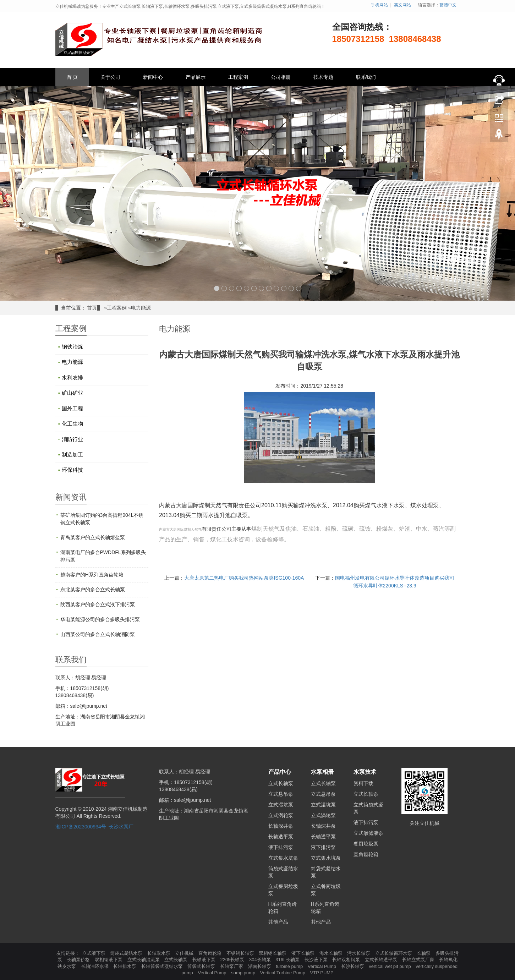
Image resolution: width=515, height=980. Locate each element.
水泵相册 (322, 772)
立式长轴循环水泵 (394, 953)
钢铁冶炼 (72, 347)
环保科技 (72, 470)
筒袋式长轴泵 (202, 966)
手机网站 (379, 5)
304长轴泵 (261, 960)
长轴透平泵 (281, 837)
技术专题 (323, 77)
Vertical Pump (323, 966)
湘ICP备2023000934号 (81, 827)
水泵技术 (365, 772)
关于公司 (110, 77)
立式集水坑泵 (283, 858)
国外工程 (72, 408)
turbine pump (290, 966)
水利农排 (72, 377)
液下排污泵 (281, 847)
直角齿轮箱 (366, 854)
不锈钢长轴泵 (241, 953)
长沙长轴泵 (353, 966)
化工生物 (72, 424)
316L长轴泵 (288, 960)
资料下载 (363, 783)
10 (284, 288)
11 (291, 288)
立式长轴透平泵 (382, 960)
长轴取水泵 (160, 953)
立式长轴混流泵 (144, 960)
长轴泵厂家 (232, 966)
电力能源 (141, 308)
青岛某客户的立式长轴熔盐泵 (93, 537)
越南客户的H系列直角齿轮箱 (92, 575)
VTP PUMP (322, 973)
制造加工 (72, 455)
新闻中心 (153, 77)
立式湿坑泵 (281, 805)
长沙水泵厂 (121, 827)
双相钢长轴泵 (273, 953)
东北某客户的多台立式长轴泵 (93, 590)
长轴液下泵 (205, 960)
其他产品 (278, 922)
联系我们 (366, 77)
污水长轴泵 (359, 953)
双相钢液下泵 (109, 960)
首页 (92, 308)
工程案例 (238, 77)
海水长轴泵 (332, 953)
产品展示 (196, 77)
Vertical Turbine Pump (283, 973)
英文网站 (402, 5)
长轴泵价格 (79, 960)
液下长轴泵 (304, 953)
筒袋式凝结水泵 (127, 953)
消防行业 (72, 439)
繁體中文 (448, 5)
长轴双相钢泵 (347, 960)
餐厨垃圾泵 (366, 844)
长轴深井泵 (281, 826)
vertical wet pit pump (390, 966)
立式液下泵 (95, 953)
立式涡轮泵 (281, 815)
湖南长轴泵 (260, 966)
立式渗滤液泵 (368, 833)
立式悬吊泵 (281, 794)
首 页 (72, 77)
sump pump (244, 973)
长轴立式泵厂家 (419, 960)
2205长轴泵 (233, 960)
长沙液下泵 (317, 960)
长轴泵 (424, 953)
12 (299, 288)
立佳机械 (185, 953)
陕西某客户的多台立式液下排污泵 (98, 604)
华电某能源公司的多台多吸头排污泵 (100, 619)
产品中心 (280, 772)
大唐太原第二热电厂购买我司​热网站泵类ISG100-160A (244, 578)
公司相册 (281, 77)
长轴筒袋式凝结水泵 (163, 966)
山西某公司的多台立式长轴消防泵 (98, 634)
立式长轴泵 (281, 783)
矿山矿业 (72, 393)
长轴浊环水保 (95, 966)
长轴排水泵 (125, 966)
